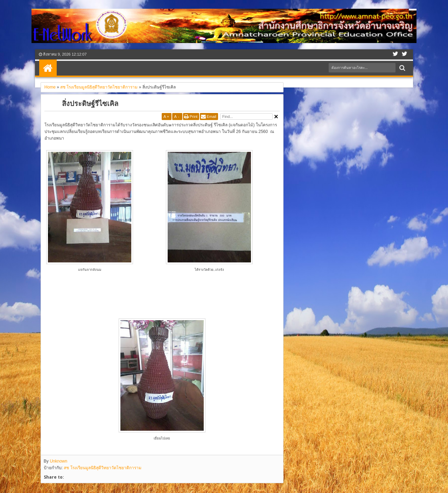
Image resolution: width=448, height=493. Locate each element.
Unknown (58, 461)
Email (211, 117)
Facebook (395, 54)
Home (48, 68)
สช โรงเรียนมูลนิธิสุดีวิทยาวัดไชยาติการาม (102, 468)
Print (194, 117)
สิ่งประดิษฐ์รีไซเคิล (90, 103)
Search (402, 68)
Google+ (405, 54)
